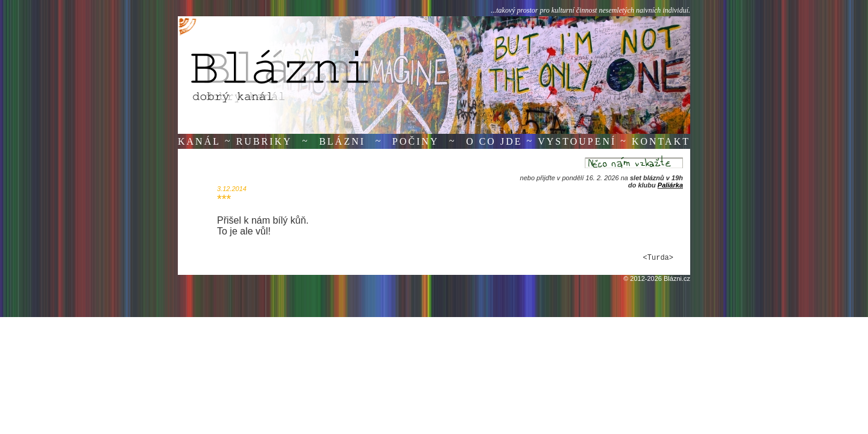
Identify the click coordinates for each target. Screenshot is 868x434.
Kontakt (661, 141)
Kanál (199, 141)
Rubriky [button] (264, 141)
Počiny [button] (416, 141)
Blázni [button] (342, 141)
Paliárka (670, 185)
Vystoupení (577, 141)
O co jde (494, 141)
